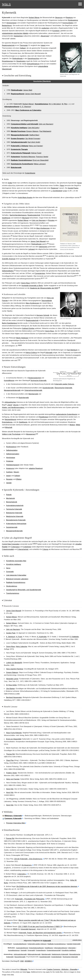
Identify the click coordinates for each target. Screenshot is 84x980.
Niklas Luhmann (40, 164)
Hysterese (10, 461)
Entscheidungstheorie (36, 948)
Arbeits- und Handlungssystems (13, 407)
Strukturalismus (12, 586)
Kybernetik (47, 941)
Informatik (49, 353)
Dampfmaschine (33, 59)
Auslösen (9, 472)
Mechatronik (10, 498)
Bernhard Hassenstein (14, 697)
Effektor (19, 479)
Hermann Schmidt (43, 315)
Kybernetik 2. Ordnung (20, 146)
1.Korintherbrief (57, 191)
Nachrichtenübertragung (18, 215)
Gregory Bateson (32, 131)
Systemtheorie (30, 173)
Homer (79, 183)
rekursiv (16, 405)
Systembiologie (56, 957)
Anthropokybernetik (20, 954)
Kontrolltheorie (9, 381)
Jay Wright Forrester (33, 139)
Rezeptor (9, 479)
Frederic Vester (11, 773)
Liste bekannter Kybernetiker (16, 575)
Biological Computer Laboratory (17, 579)
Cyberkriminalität (8, 549)
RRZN (15, 929)
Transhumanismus (13, 593)
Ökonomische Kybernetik (63, 388)
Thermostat (24, 45)
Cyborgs (45, 549)
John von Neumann (46, 124)
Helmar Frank (36, 153)
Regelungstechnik (8, 45)
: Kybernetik (13, 818)
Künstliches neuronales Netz (16, 561)
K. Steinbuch (11, 637)
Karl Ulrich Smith (34, 142)
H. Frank (19, 637)
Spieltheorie (6, 218)
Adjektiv (26, 33)
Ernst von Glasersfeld (40, 160)
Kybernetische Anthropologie (16, 524)
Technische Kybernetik (38, 381)
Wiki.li (6, 4)
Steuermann (45, 36)
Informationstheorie (12, 107)
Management (31, 434)
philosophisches (10, 402)
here (28, 972)
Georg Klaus (26, 283)
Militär (78, 425)
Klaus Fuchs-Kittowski (14, 733)
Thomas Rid (10, 754)
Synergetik (10, 572)
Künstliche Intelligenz (19, 128)
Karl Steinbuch (72, 350)
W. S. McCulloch (55, 104)
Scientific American (9, 259)
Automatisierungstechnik (15, 506)
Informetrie (72, 948)
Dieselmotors (21, 61)
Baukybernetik (24, 398)
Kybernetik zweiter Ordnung (64, 384)
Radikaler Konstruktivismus (21, 160)
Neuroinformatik (20, 957)
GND (22, 961)
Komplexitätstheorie (20, 944)
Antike (10, 183)
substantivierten (8, 33)
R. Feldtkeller (74, 637)
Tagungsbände (47, 301)
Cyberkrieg (27, 547)
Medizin (72, 425)
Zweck (10, 405)
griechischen (18, 33)
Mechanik (26, 218)
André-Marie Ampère (25, 198)
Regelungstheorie (18, 94)
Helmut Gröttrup (31, 353)
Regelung (69, 18)
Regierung (55, 188)
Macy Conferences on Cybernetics (28, 110)
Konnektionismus (42, 104)
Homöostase (11, 458)
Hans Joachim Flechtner (15, 669)
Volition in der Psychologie (11, 434)
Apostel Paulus (73, 188)
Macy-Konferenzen (43, 228)
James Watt (28, 90)
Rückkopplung (73, 20)
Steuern (16, 472)
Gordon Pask (11, 633)
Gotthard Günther (28, 328)
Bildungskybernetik (34, 954)
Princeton (51, 220)
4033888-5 (28, 961)
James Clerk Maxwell (33, 94)
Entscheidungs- (7, 422)
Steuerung (59, 18)
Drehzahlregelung (33, 64)
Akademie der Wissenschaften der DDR (44, 288)
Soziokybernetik (48, 388)
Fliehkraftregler (17, 59)
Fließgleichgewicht (13, 465)
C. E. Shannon (25, 107)
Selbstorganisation (13, 454)
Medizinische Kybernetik (15, 516)
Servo (8, 568)
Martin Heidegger (22, 338)
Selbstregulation (12, 450)
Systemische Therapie (19, 149)
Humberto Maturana (28, 157)
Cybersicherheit (23, 549)
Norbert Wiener (34, 18)
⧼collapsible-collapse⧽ (77, 940)
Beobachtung (7, 26)
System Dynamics (18, 139)
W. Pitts (64, 104)
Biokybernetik (16, 168)
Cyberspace (15, 547)
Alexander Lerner (12, 679)
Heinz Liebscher (22, 647)
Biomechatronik (12, 502)
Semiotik (24, 950)
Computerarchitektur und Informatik (25, 124)
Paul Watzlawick (45, 131)
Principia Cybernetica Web (15, 823)
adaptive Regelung (36, 468)
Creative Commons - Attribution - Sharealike (62, 969)
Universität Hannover (28, 929)
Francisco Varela (42, 157)
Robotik (9, 495)
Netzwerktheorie (10, 419)
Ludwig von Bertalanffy (14, 663)
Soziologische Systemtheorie (22, 164)
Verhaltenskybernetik (19, 142)
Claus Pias (10, 760)
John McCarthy (34, 128)
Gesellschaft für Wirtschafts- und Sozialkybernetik (24, 590)
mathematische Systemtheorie (66, 414)
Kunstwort (56, 31)
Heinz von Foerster (36, 146)
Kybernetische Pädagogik (21, 153)
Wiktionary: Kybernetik (13, 816)
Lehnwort (32, 249)
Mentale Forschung (18, 131)
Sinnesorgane (11, 23)
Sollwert (23, 48)
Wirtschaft (9, 427)
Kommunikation (68, 23)
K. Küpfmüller (42, 637)
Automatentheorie (22, 948)
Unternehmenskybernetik (33, 390)
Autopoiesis (16, 157)
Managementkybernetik (20, 135)
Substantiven (18, 36)
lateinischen (43, 247)
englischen (45, 28)
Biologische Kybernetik (14, 513)
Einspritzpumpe (7, 61)
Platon (62, 186)
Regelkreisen (44, 417)
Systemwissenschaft (54, 950)
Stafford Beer (34, 135)
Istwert (43, 45)
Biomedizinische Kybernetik (16, 520)
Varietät (9, 483)
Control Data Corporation (11, 544)
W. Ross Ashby (11, 685)
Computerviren (40, 273)
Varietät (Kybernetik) (74, 944)
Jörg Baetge (10, 689)
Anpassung (10, 468)
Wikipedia (24, 969)
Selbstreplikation (8, 271)
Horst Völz (10, 789)
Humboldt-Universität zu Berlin (32, 286)
